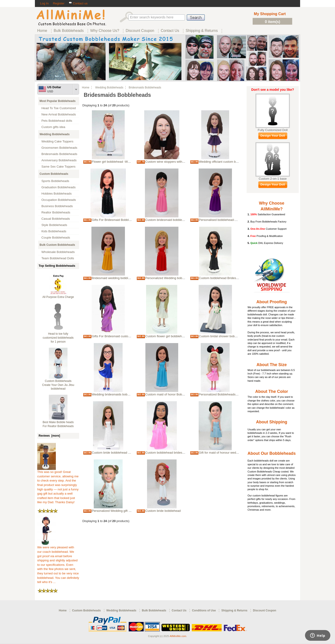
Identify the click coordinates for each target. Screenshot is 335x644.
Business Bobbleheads (57, 206)
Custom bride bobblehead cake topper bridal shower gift (130, 453)
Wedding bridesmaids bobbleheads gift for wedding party (131, 394)
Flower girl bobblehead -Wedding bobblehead (123, 162)
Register (59, 3)
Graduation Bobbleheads (59, 187)
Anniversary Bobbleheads (59, 160)
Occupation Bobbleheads (59, 200)
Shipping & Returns (234, 610)
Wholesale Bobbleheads (58, 252)
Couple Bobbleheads (56, 238)
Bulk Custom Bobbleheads (57, 245)
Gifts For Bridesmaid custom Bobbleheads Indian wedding (132, 336)
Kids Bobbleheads (54, 231)
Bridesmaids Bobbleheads (59, 154)
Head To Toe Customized (59, 108)
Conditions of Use (204, 610)
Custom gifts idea (53, 127)
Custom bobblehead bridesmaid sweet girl (174, 453)
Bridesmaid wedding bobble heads (116, 278)
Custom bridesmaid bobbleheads (168, 220)
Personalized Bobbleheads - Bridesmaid (226, 394)
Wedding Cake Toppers (57, 141)
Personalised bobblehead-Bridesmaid (225, 220)
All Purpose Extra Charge (58, 297)
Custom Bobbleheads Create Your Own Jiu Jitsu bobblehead (58, 385)
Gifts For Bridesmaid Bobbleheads (115, 220)
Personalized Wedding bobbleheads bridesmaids (179, 278)
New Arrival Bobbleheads (59, 114)
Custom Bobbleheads (54, 174)
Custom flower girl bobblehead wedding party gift (179, 336)
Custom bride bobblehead (163, 511)
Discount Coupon (265, 610)
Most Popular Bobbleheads (58, 101)
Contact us (78, 3)
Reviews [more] (49, 436)
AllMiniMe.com (178, 636)
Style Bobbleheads (54, 225)
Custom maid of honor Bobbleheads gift (173, 394)
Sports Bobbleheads (55, 181)
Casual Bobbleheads (56, 219)
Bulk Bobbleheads (154, 610)
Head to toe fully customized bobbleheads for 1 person (58, 338)
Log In (44, 3)
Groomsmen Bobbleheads (59, 148)
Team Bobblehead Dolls (58, 258)
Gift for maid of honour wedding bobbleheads (230, 453)
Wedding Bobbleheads (55, 134)
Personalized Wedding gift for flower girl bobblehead (128, 511)
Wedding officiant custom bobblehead (225, 162)
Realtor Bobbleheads (56, 212)
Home (86, 88)
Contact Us (179, 610)
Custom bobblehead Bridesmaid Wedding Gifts (231, 278)
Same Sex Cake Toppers (59, 167)
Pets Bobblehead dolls (57, 121)
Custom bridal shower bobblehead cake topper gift (233, 336)
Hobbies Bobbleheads (57, 194)
